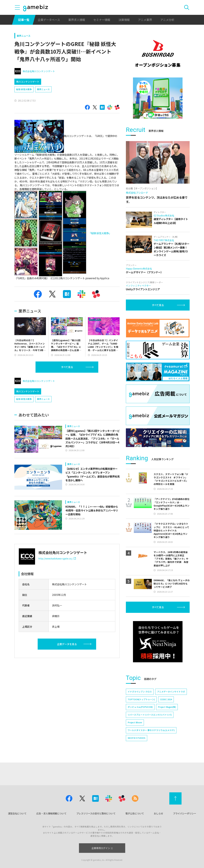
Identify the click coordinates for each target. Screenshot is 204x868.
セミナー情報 (102, 20)
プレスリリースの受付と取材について (96, 813)
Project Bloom (135, 722)
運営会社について (17, 813)
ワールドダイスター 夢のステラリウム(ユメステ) (151, 730)
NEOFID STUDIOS (137, 738)
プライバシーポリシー (185, 813)
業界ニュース (24, 36)
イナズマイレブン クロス (140, 692)
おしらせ (158, 813)
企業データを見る (67, 644)
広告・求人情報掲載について (51, 813)
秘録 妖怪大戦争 (24, 89)
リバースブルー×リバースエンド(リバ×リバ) (150, 715)
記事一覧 (24, 20)
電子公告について (135, 813)
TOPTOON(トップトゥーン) (141, 699)
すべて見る (67, 367)
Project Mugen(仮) (167, 707)
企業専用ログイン (102, 848)
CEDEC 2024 (166, 699)
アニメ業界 (145, 20)
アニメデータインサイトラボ (171, 692)
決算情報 (124, 20)
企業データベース (49, 20)
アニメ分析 (167, 20)
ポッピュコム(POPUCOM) (140, 707)
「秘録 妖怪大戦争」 (100, 233)
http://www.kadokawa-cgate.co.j (57, 558)
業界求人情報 (77, 20)
